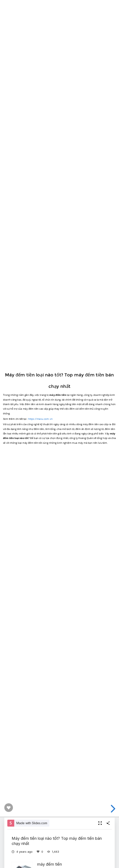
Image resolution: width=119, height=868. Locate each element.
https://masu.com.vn (40, 419)
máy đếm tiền (49, 864)
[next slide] (112, 809)
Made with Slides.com (32, 823)
